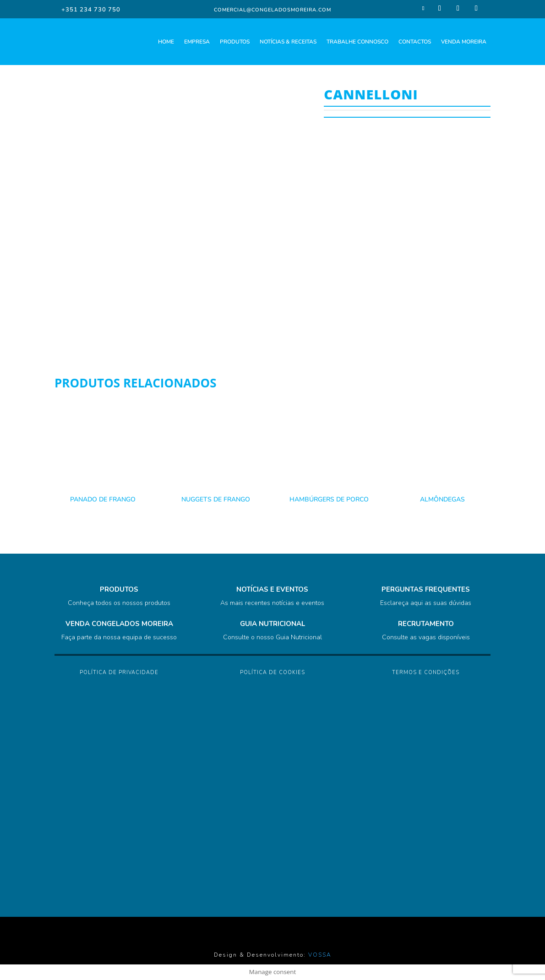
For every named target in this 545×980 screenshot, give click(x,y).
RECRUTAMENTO (426, 624)
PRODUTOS (235, 42)
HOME (166, 42)
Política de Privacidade (119, 672)
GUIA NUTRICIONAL (272, 624)
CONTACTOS (415, 42)
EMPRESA (197, 42)
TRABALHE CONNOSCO (357, 42)
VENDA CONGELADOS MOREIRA (119, 624)
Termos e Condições (426, 672)
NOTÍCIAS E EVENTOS (272, 589)
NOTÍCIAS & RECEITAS (288, 42)
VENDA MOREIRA (464, 42)
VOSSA (320, 955)
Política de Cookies (272, 672)
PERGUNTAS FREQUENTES (426, 589)
